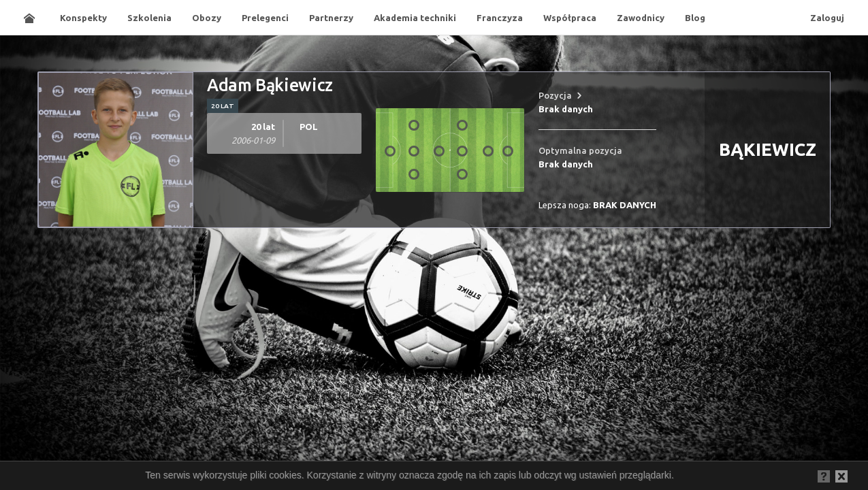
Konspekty (83, 18)
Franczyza (500, 18)
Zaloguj (827, 18)
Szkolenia (149, 18)
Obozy (207, 18)
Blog (695, 18)
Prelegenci (265, 18)
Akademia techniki (415, 18)
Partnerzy (331, 18)
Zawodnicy (641, 18)
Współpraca (570, 18)
